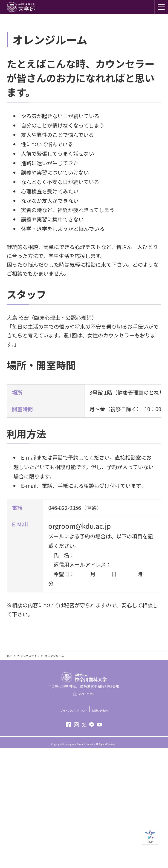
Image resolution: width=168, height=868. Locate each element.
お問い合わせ (100, 830)
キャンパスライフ (28, 776)
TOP (9, 776)
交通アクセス (86, 814)
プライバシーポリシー (74, 830)
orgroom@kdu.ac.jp (80, 622)
